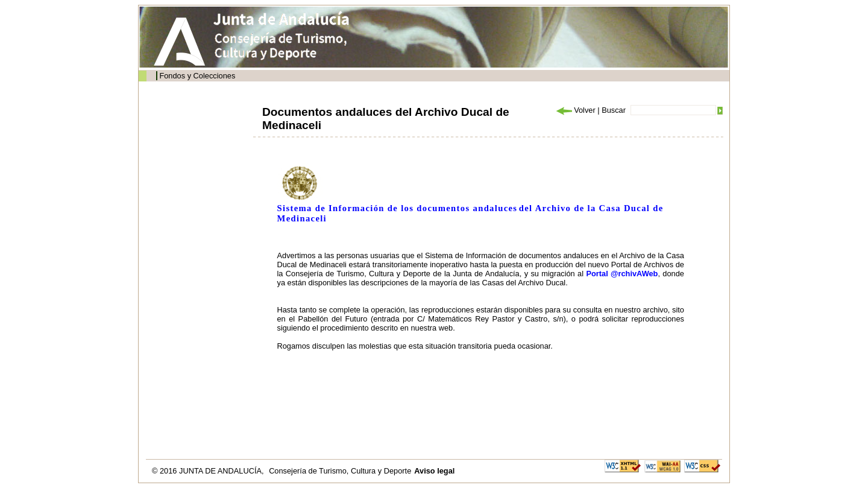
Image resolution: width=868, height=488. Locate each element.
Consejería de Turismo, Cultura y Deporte (340, 471)
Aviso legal (434, 471)
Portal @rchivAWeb (622, 274)
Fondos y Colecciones (197, 76)
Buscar (614, 110)
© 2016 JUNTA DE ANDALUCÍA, (209, 471)
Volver (575, 110)
